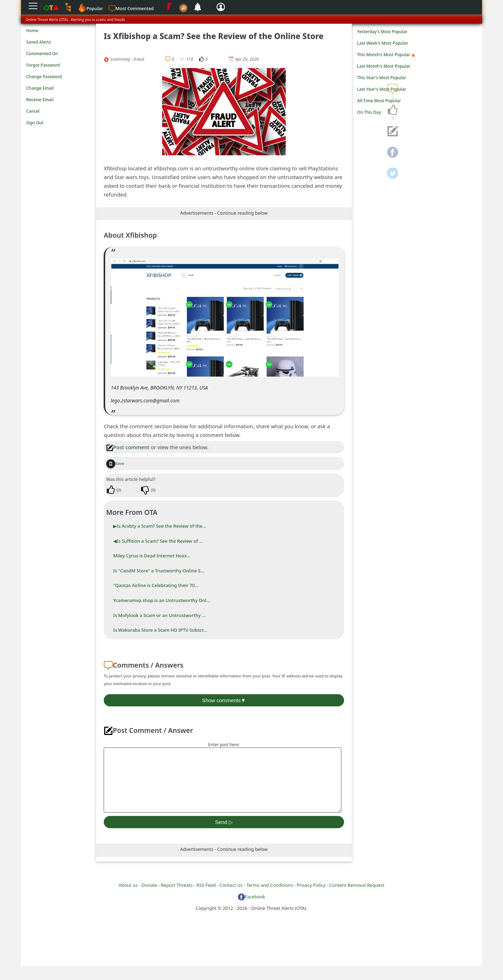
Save (115, 463)
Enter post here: (224, 745)
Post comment (128, 447)
